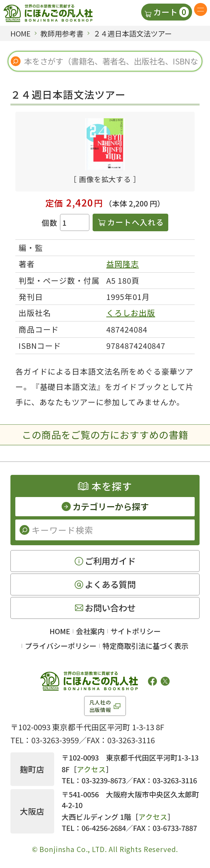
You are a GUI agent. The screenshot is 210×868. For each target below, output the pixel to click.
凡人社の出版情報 (100, 706)
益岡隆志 (123, 264)
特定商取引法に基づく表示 (145, 646)
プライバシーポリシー (61, 646)
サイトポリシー (136, 631)
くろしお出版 (131, 313)
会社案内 (90, 631)
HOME (60, 631)
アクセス (91, 769)
